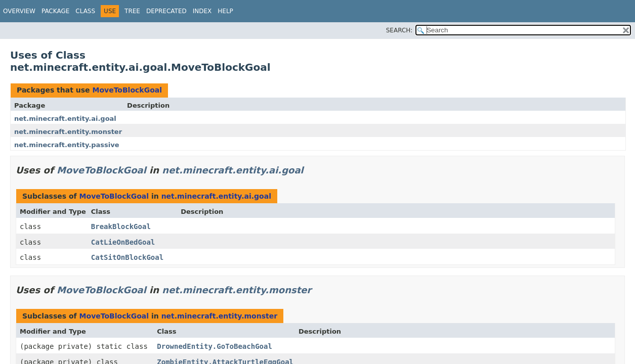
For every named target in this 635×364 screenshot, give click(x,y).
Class (85, 11)
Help (225, 11)
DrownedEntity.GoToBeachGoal (215, 346)
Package (55, 11)
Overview (19, 11)
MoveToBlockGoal (127, 90)
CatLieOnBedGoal (123, 242)
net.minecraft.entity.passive (67, 145)
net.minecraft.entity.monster (68, 132)
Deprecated (166, 11)
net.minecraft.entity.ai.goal (65, 119)
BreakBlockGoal (121, 226)
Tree (132, 11)
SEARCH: (399, 30)
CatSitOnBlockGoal (127, 257)
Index (202, 11)
